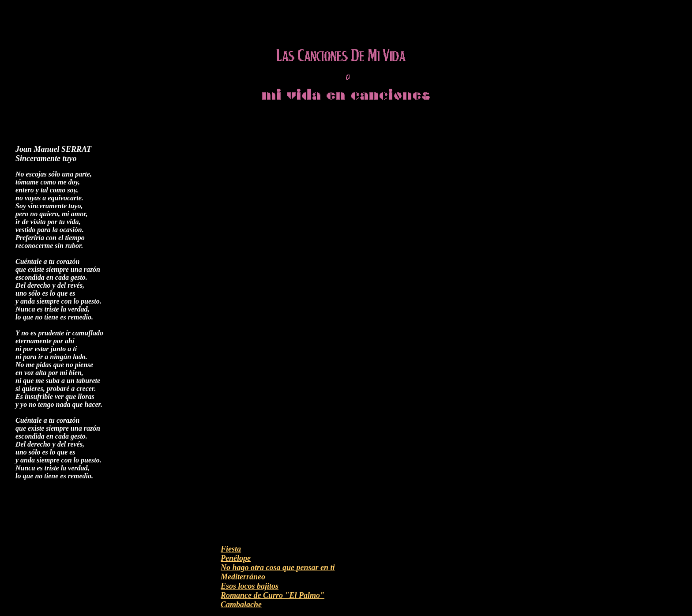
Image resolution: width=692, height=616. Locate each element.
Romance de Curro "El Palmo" (273, 595)
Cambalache (241, 605)
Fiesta (231, 549)
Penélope (236, 558)
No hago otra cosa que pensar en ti (278, 567)
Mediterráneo (243, 577)
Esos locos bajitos (250, 586)
